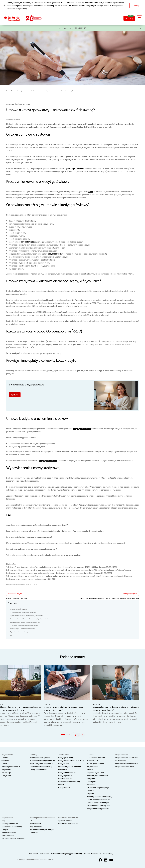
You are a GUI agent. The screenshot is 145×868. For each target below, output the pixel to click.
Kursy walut (6, 775)
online (90, 191)
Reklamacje (6, 772)
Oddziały (5, 760)
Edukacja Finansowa (10, 823)
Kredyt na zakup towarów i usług (71, 760)
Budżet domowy (8, 835)
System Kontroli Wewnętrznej (99, 805)
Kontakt (5, 757)
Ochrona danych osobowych (98, 802)
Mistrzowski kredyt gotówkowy (42, 760)
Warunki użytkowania (92, 853)
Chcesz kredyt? (74, 28)
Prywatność (44, 853)
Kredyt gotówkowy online (40, 757)
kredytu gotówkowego (56, 254)
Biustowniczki (35, 823)
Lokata (61, 784)
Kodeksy (90, 790)
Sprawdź (15, 395)
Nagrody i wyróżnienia (95, 772)
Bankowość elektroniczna (68, 817)
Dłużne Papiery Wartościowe (98, 799)
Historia (90, 769)
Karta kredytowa (65, 778)
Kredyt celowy (64, 763)
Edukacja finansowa (23, 91)
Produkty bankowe (9, 832)
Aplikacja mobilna (65, 820)
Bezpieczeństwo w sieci (124, 766)
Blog (3, 820)
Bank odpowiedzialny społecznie (43, 817)
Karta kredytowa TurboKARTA (42, 763)
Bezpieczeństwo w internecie (13, 838)
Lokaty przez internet (38, 769)
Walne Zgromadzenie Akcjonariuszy (95, 765)
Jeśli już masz (64, 754)
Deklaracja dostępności (11, 766)
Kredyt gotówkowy (66, 757)
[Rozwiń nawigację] (139, 18)
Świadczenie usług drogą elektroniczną (66, 853)
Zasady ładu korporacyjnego (98, 787)
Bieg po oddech (36, 826)
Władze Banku (93, 760)
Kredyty (33, 91)
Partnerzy (91, 784)
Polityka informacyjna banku (98, 808)
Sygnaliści (91, 793)
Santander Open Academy (12, 826)
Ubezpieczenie (64, 787)
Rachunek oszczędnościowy (41, 766)
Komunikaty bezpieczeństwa (126, 763)
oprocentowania (27, 242)
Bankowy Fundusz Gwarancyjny (99, 796)
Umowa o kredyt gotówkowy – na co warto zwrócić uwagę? (55, 91)
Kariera (4, 763)
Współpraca (6, 769)
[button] (140, 28)
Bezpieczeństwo (122, 754)
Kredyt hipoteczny (65, 775)
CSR (32, 820)
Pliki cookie (34, 853)
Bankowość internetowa (68, 823)
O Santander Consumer (96, 757)
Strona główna (11, 91)
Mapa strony (108, 853)
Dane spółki (91, 781)
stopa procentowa (76, 168)
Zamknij (136, 5)
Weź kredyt (129, 18)
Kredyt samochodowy (67, 772)
